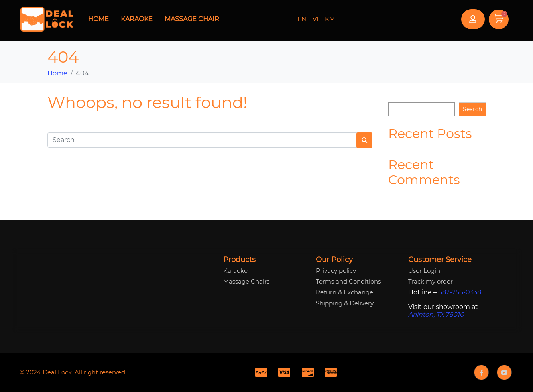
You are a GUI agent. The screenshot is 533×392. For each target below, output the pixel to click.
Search (398, 96)
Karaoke (137, 19)
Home (98, 19)
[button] (473, 19)
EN (302, 19)
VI (316, 19)
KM (330, 19)
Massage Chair (192, 19)
